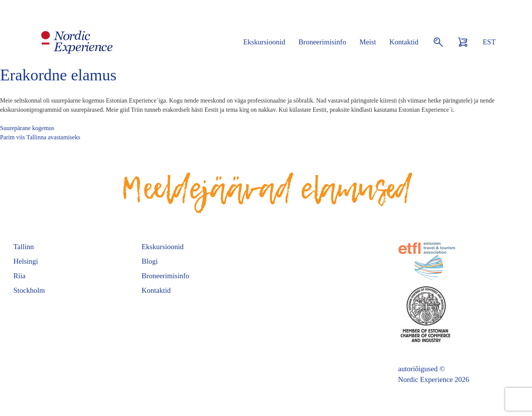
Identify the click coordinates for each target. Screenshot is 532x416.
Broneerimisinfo (322, 42)
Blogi (150, 261)
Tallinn (24, 247)
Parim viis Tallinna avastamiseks (40, 137)
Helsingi (26, 261)
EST (489, 42)
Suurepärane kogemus (27, 128)
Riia (20, 276)
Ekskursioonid (264, 42)
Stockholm (29, 290)
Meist (368, 42)
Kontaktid (404, 42)
